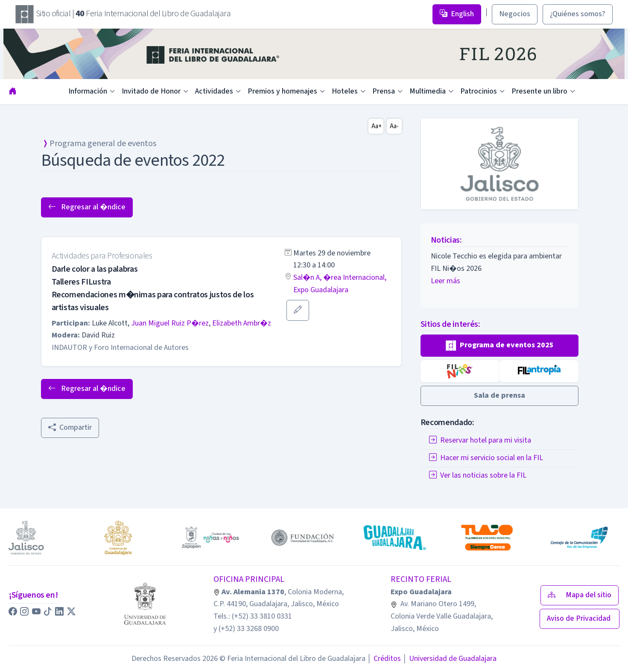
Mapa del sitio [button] (580, 595)
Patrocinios (479, 91)
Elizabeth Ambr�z (242, 323)
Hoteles (345, 91)
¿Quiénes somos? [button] (578, 14)
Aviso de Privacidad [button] (580, 618)
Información (88, 91)
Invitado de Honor (151, 91)
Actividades (214, 91)
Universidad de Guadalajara (450, 659)
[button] (298, 310)
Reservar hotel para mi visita (480, 440)
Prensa (384, 91)
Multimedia (428, 91)
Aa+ (377, 126)
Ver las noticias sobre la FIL (478, 475)
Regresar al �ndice (87, 207)
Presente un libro (539, 91)
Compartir (70, 427)
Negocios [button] (515, 14)
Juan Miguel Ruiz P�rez (170, 323)
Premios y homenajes (282, 91)
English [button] (457, 14)
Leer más (445, 281)
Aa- (394, 126)
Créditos (384, 659)
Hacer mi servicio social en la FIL (486, 458)
